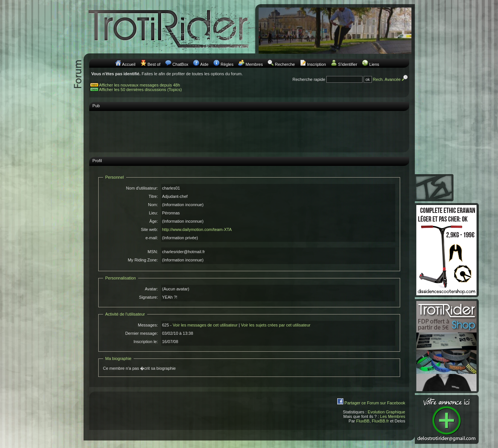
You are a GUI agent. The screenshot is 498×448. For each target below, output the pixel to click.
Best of (154, 64)
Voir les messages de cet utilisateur (205, 325)
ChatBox (180, 64)
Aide (204, 64)
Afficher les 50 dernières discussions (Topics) (140, 90)
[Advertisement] (249, 131)
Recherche (285, 64)
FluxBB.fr (380, 421)
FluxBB (363, 421)
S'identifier (348, 64)
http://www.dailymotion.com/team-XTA (197, 229)
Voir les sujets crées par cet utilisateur (276, 325)
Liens (374, 64)
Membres (254, 64)
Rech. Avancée (391, 79)
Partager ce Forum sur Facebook (375, 403)
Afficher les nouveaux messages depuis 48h (139, 85)
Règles (227, 64)
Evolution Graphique (387, 412)
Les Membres (393, 416)
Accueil (129, 64)
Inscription (317, 64)
